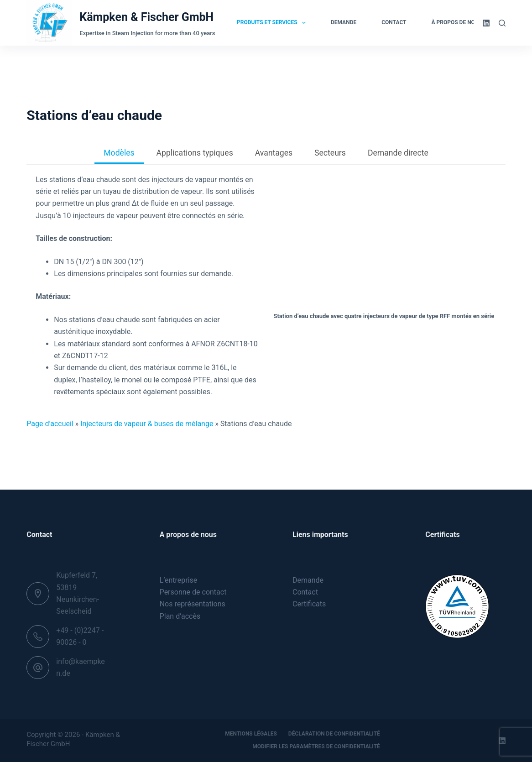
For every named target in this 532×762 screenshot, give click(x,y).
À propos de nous (463, 23)
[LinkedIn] (486, 23)
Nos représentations (193, 604)
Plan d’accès (180, 616)
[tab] (119, 154)
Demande (344, 22)
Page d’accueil (50, 424)
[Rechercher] (502, 23)
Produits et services (273, 23)
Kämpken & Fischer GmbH (146, 17)
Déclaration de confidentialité (334, 734)
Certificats (309, 604)
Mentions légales (251, 734)
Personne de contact (193, 592)
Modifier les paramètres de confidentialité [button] (316, 746)
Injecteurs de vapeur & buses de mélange (147, 424)
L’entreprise (179, 580)
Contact (394, 22)
